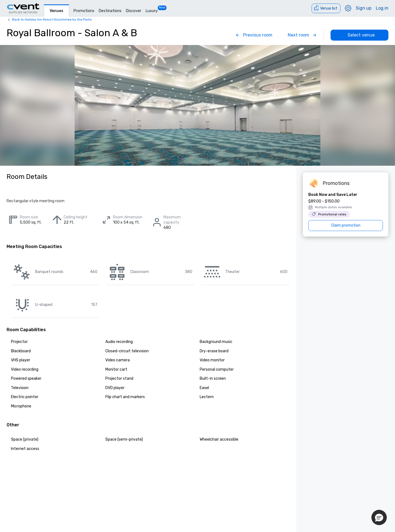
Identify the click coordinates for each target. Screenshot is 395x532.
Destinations (110, 11)
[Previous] (254, 35)
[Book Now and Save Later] (346, 212)
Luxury (152, 11)
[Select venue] (359, 35)
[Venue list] (326, 8)
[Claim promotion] (346, 226)
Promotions (84, 11)
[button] (379, 517)
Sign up (364, 8)
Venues (57, 11)
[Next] (302, 35)
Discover (134, 11)
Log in (382, 8)
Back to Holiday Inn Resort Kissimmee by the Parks (52, 19)
